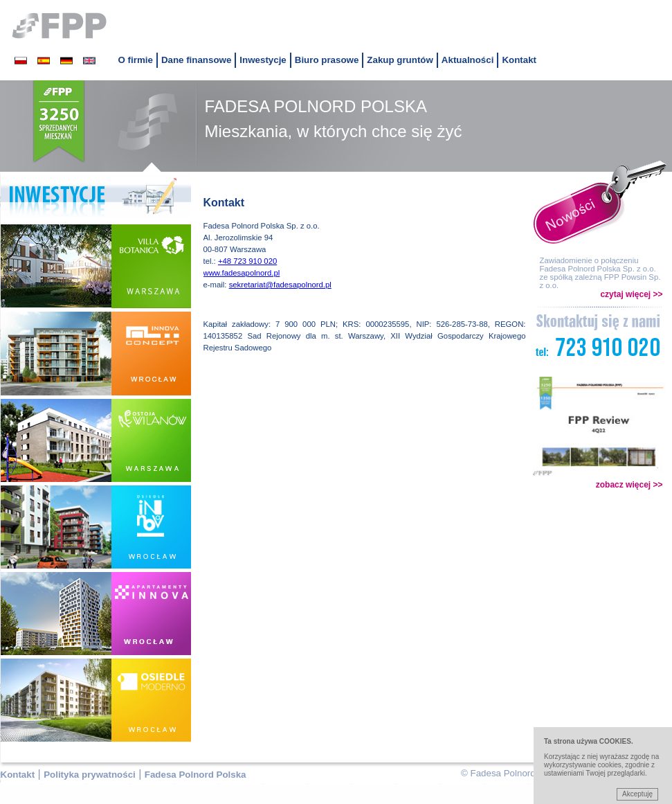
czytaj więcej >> (631, 294)
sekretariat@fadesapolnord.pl (280, 285)
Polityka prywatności (90, 775)
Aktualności (468, 60)
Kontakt (519, 60)
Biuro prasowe (327, 60)
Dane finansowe (196, 60)
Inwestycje (263, 60)
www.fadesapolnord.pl (242, 273)
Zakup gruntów (400, 60)
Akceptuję (637, 794)
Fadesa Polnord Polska (196, 775)
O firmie (136, 60)
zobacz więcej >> (629, 485)
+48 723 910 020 (247, 261)
